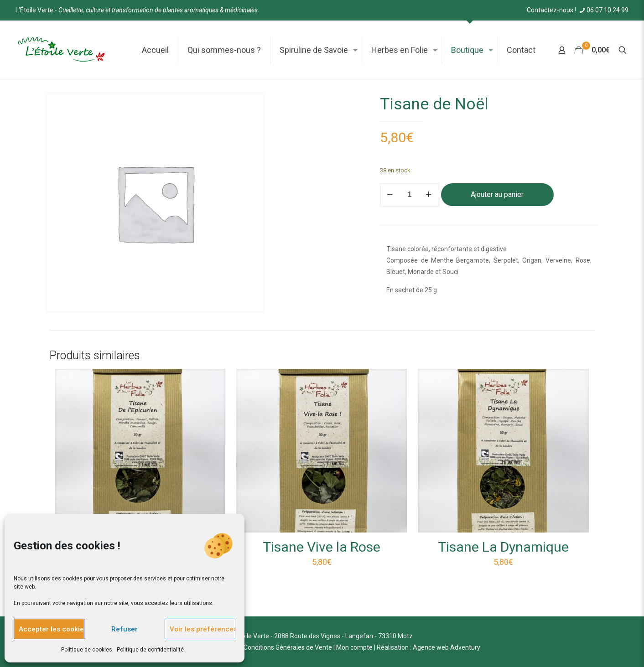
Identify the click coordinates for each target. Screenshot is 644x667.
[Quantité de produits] (410, 195)
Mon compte (354, 647)
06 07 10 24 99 (603, 10)
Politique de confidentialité (150, 650)
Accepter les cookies (52, 629)
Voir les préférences (203, 629)
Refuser (125, 629)
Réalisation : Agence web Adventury (428, 647)
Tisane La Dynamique (503, 547)
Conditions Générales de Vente (288, 647)
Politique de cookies (87, 650)
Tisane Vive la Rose (322, 547)
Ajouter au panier (497, 194)
